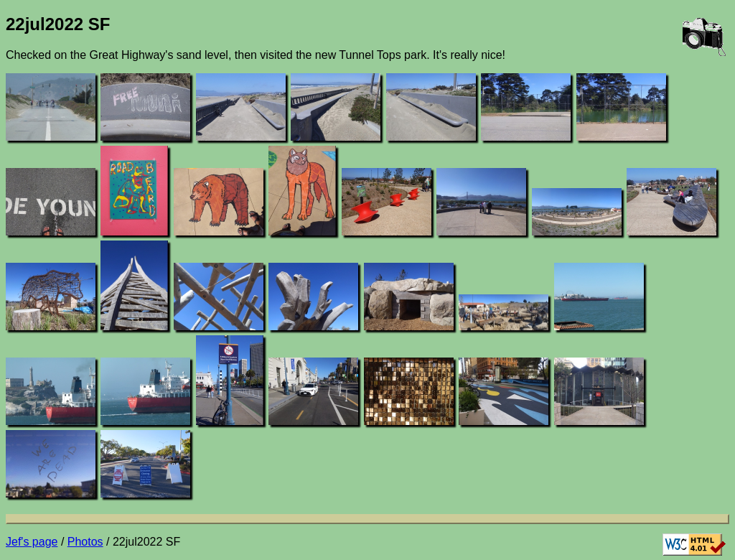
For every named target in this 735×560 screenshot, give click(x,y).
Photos (85, 542)
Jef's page (32, 542)
